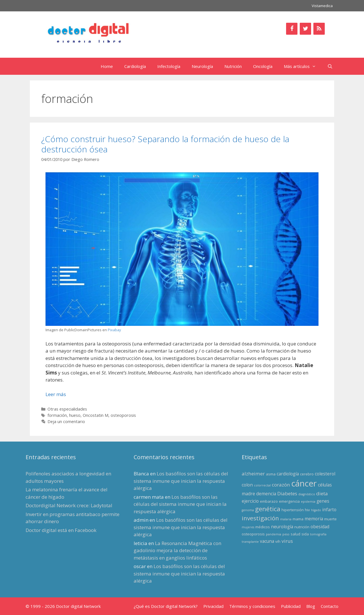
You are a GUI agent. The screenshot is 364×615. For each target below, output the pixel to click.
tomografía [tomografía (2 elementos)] (318, 534)
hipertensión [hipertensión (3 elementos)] (293, 510)
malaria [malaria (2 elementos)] (286, 519)
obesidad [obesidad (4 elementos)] (320, 527)
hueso (75, 415)
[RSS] (319, 29)
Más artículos (303, 66)
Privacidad (213, 606)
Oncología (263, 66)
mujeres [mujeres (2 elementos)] (248, 527)
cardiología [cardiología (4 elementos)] (288, 474)
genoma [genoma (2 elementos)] (248, 510)
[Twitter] (305, 29)
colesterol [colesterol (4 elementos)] (325, 474)
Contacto (330, 606)
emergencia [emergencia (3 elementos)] (289, 501)
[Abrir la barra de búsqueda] (330, 66)
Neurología (202, 66)
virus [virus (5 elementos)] (287, 541)
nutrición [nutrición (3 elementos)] (302, 527)
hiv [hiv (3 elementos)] (307, 510)
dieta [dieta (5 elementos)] (322, 493)
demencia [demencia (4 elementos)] (266, 494)
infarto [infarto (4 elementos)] (329, 510)
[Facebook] (292, 29)
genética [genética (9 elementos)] (268, 509)
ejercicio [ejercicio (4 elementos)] (250, 501)
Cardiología (135, 66)
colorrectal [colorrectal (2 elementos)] (262, 485)
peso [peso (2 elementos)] (286, 534)
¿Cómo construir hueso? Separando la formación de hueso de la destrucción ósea (165, 144)
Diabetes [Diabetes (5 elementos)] (287, 493)
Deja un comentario (66, 422)
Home (107, 66)
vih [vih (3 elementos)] (278, 541)
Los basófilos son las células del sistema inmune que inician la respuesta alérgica (181, 481)
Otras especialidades (67, 409)
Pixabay (114, 330)
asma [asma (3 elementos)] (271, 474)
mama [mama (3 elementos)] (298, 519)
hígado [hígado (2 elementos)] (316, 510)
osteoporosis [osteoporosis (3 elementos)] (253, 534)
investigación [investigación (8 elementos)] (260, 518)
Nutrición (233, 66)
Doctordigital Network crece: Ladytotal (69, 505)
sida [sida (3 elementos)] (305, 534)
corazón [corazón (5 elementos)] (281, 485)
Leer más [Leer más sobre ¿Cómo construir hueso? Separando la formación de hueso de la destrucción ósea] (56, 394)
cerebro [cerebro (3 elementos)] (307, 474)
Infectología (169, 66)
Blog (311, 606)
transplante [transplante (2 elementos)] (250, 542)
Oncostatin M (96, 415)
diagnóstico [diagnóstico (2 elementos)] (307, 494)
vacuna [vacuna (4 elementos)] (267, 541)
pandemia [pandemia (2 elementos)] (274, 534)
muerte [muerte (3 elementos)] (330, 519)
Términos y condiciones (252, 606)
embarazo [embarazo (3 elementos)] (269, 501)
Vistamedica (322, 6)
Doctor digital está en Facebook (61, 530)
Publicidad (291, 606)
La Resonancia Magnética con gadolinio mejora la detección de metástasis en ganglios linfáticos (177, 550)
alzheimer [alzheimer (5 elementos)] (253, 474)
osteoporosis (123, 415)
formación (57, 415)
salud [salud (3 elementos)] (295, 534)
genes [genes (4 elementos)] (323, 501)
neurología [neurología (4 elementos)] (282, 527)
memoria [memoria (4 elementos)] (314, 519)
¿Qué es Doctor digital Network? (166, 606)
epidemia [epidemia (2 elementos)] (308, 502)
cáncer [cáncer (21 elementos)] (304, 483)
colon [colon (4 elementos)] (247, 485)
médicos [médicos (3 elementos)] (263, 527)
